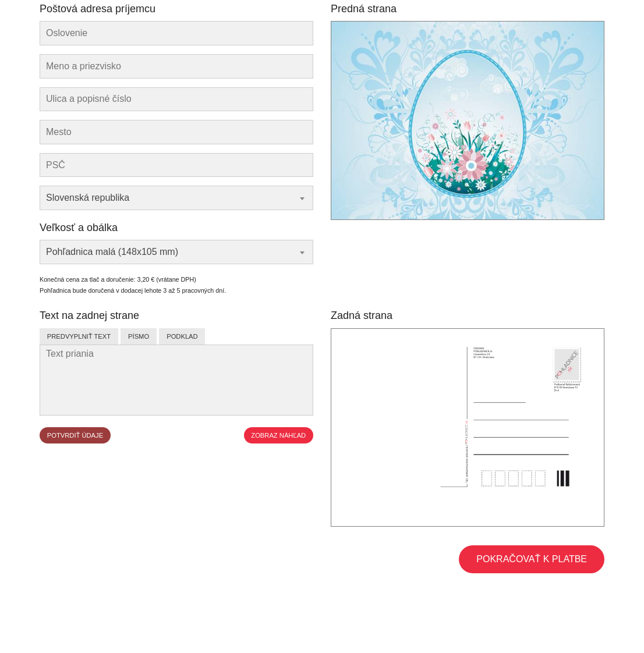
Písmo (139, 336)
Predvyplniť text (79, 336)
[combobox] (176, 198)
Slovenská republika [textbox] (88, 198)
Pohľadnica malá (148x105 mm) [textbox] (112, 252)
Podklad (182, 336)
